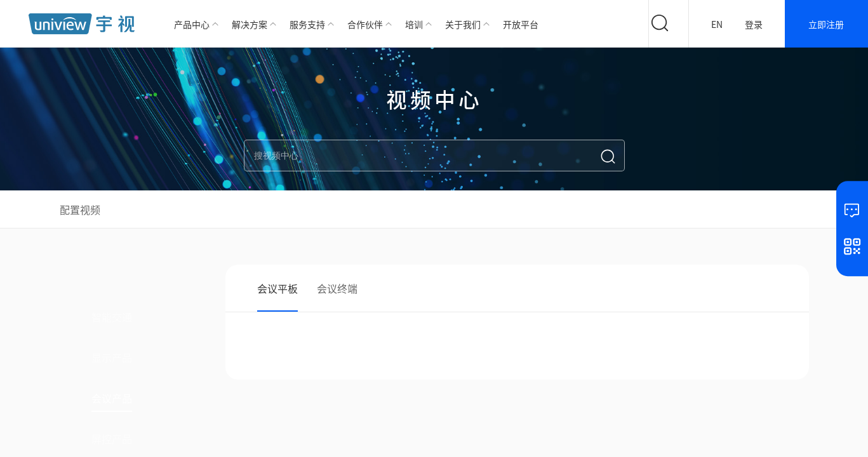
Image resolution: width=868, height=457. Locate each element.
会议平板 (277, 288)
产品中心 (192, 24)
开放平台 (521, 24)
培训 (414, 24)
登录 (754, 24)
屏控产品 (112, 439)
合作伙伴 (365, 24)
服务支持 (307, 24)
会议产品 (112, 398)
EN (717, 24)
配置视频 (80, 209)
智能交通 (112, 317)
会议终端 (337, 288)
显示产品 (112, 357)
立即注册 (826, 24)
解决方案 (250, 24)
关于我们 (463, 24)
